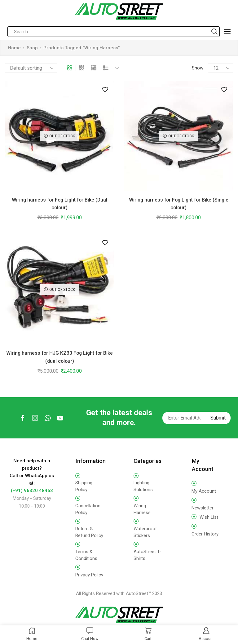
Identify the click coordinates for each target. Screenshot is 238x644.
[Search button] (214, 32)
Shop (32, 48)
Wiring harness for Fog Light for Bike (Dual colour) (59, 204)
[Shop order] (31, 68)
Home (14, 48)
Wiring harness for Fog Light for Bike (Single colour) (179, 204)
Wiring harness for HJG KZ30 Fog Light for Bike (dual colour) (59, 357)
